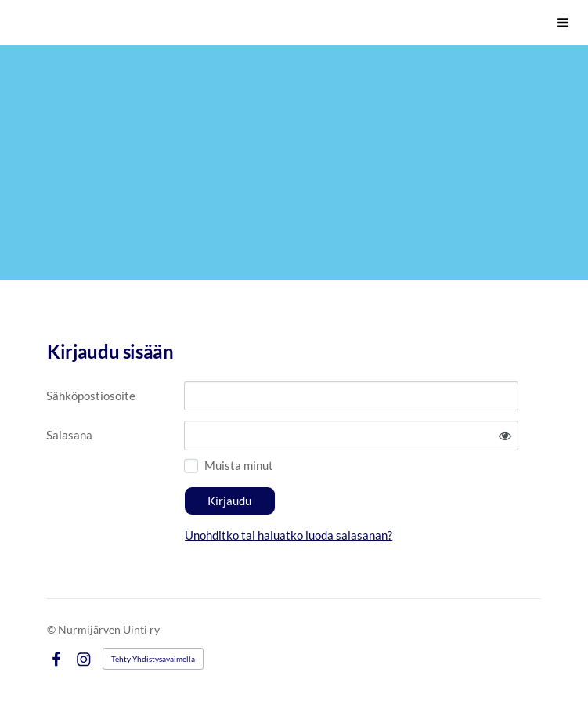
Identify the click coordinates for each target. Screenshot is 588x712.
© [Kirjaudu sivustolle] (52, 629)
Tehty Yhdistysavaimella (153, 659)
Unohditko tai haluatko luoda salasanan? (289, 535)
